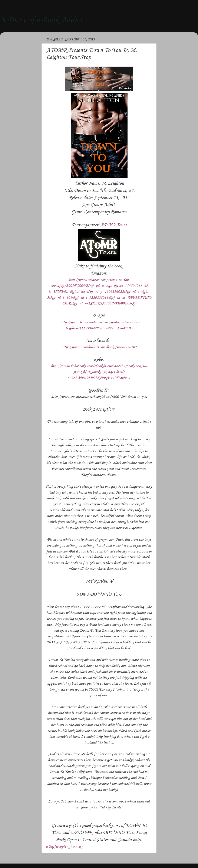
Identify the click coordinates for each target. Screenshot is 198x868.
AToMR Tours (113, 225)
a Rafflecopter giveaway (64, 847)
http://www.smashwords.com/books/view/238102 (99, 347)
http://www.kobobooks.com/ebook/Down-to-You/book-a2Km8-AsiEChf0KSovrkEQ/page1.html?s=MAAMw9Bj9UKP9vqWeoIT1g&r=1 (99, 372)
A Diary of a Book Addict (41, 20)
